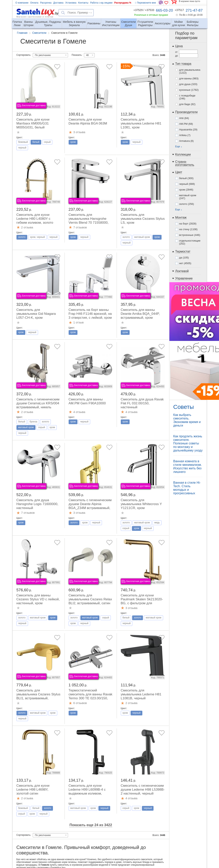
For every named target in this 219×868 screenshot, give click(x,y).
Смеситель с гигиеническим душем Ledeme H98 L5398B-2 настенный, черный (143, 790)
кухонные (189, 90)
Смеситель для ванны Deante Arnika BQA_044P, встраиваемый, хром (140, 314)
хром (186, 190)
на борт (188, 224)
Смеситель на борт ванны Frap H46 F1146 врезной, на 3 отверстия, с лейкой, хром (90, 314)
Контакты (83, 3)
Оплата (34, 3)
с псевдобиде (187, 97)
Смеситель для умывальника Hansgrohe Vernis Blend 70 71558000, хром (89, 221)
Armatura (186, 141)
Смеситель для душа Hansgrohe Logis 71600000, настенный (37, 504)
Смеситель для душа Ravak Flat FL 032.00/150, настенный (142, 403)
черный (187, 184)
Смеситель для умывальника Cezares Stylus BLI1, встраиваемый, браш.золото (38, 696)
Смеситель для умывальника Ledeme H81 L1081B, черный (141, 694)
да (184, 258)
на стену (188, 229)
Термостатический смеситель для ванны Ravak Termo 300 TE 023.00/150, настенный (91, 696)
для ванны (189, 78)
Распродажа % (123, 3)
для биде (187, 104)
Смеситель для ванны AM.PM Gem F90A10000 (87, 401)
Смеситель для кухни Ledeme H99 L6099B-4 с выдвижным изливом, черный (87, 792)
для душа (188, 84)
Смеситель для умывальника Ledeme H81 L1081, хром (141, 123)
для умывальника (190, 71)
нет (185, 263)
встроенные (190, 235)
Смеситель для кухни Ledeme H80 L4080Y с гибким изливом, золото (35, 219)
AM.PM (186, 124)
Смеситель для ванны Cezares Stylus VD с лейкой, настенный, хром (38, 599)
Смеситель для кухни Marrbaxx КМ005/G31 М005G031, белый (33, 123)
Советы (184, 407)
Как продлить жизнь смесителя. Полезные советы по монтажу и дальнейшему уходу (188, 443)
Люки (17, 22)
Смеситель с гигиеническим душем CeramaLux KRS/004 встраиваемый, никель (38, 403)
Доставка (58, 3)
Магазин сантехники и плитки (35, 16)
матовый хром (188, 197)
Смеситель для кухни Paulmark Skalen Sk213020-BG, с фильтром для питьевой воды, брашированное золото (142, 603)
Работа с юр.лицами (101, 3)
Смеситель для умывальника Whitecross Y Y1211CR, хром (141, 504)
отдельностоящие (190, 242)
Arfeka (185, 135)
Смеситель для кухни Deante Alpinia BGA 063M (88, 121)
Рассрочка (46, 3)
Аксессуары (163, 23)
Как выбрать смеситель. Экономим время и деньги (187, 420)
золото (187, 204)
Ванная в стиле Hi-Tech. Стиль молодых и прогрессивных (187, 488)
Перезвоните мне (145, 3)
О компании (22, 3)
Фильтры (193, 22)
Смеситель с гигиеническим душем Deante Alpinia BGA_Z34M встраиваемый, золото (90, 506)
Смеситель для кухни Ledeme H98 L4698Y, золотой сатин (33, 790)
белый (186, 178)
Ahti (184, 118)
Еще (178, 146)
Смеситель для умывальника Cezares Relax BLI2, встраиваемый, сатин (90, 599)
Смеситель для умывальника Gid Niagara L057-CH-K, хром (36, 314)
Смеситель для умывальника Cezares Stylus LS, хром (143, 219)
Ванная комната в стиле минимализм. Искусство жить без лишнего (188, 467)
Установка (71, 3)
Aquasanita (188, 130)
